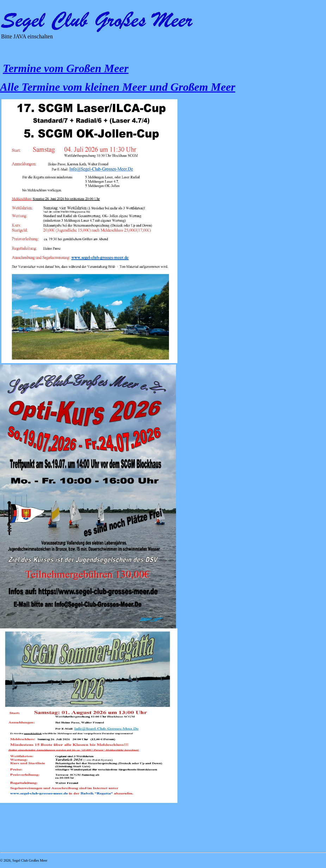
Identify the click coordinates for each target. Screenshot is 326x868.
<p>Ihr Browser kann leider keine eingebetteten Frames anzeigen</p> (98, 39)
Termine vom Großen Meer (66, 68)
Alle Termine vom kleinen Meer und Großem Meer (118, 87)
